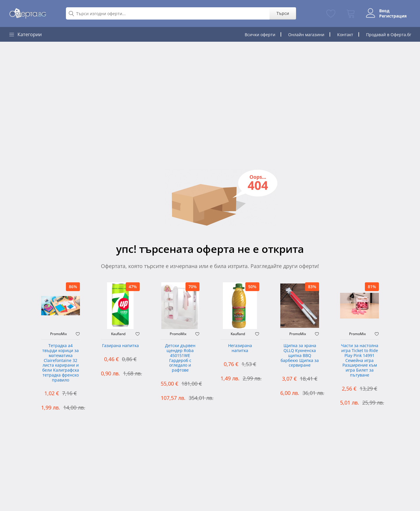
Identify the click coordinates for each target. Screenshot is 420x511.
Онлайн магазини (306, 35)
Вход (384, 11)
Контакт (345, 35)
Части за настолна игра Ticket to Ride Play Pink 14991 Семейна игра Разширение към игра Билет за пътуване (360, 360)
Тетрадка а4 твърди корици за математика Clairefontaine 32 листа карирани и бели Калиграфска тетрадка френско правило (61, 363)
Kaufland (118, 334)
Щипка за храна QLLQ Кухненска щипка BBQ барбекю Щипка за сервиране (300, 356)
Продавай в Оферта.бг (389, 35)
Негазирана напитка (240, 348)
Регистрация (393, 16)
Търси (283, 13)
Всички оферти (260, 35)
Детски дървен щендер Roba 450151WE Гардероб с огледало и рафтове (180, 358)
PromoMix (58, 334)
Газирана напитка (120, 346)
